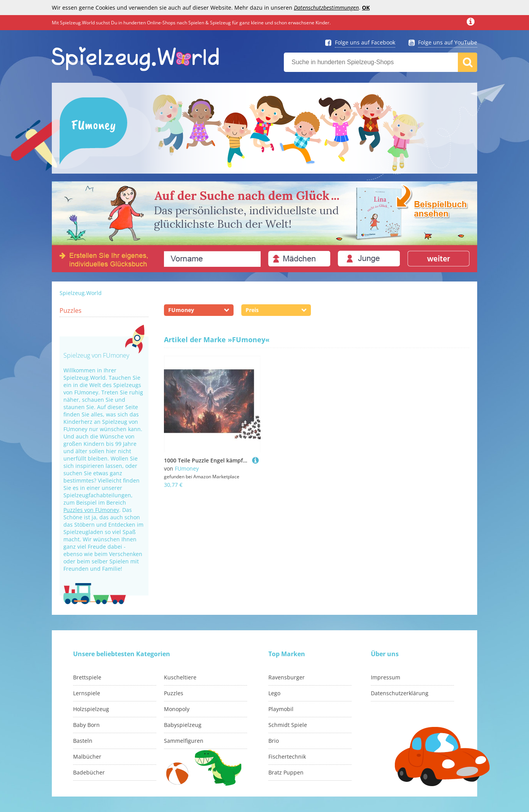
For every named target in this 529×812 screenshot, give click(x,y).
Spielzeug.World (81, 293)
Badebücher (89, 772)
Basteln (83, 741)
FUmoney (187, 468)
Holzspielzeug (91, 709)
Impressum (386, 677)
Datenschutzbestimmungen (326, 8)
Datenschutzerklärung (400, 693)
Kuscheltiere (180, 677)
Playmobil (281, 709)
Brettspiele (87, 677)
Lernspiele (87, 693)
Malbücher (87, 757)
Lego (274, 693)
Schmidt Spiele (288, 725)
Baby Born (86, 725)
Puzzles (71, 310)
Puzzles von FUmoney (91, 510)
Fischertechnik (287, 757)
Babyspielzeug (183, 725)
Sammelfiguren (184, 741)
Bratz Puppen (286, 772)
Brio (274, 741)
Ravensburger (287, 677)
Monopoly (177, 709)
